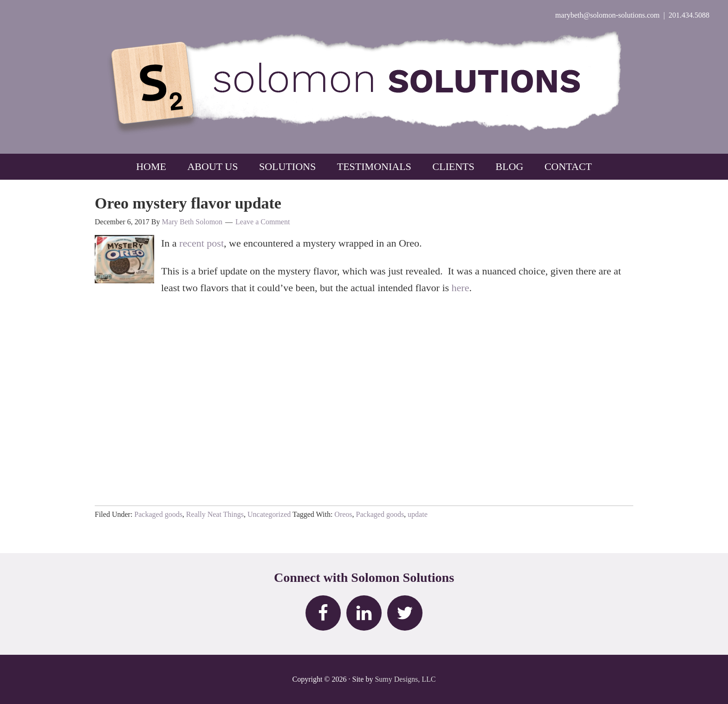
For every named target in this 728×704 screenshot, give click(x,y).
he (457, 288)
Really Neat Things (215, 514)
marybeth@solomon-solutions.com (608, 15)
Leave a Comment (263, 222)
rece (188, 243)
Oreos (343, 514)
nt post (210, 243)
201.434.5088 (689, 15)
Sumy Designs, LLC (405, 679)
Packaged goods (158, 514)
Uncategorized (269, 514)
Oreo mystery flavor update (188, 203)
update (418, 514)
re (465, 288)
